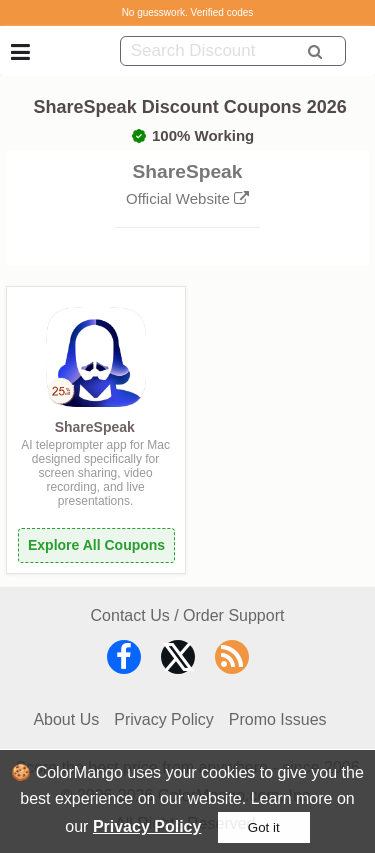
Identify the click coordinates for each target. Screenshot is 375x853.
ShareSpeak (95, 427)
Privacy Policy (147, 826)
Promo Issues (278, 719)
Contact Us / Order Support (188, 615)
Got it (264, 827)
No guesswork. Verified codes (188, 12)
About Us (66, 719)
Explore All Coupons (96, 545)
